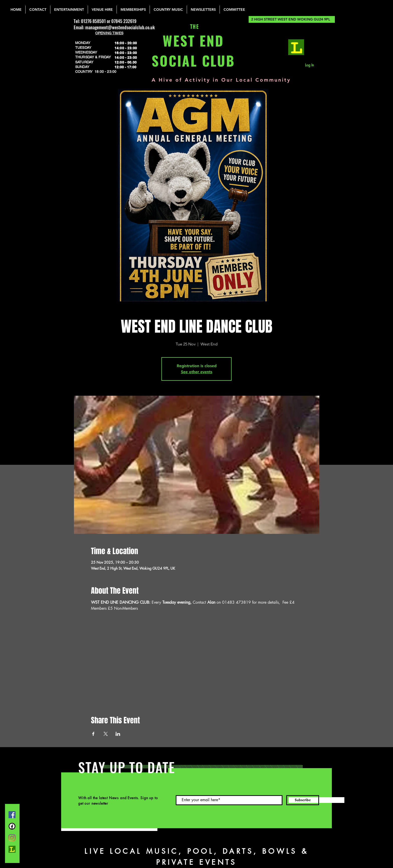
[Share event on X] (106, 734)
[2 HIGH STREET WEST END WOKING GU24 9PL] (292, 19)
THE (193, 27)
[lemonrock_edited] (296, 47)
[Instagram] (12, 838)
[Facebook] (12, 815)
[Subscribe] (303, 800)
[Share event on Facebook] (93, 734)
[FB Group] (12, 826)
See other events (197, 372)
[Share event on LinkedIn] (118, 734)
